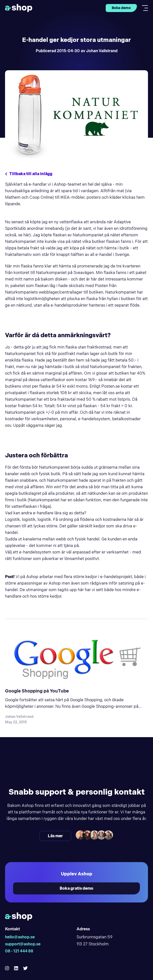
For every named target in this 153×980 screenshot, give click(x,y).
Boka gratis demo (76, 888)
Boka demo (121, 8)
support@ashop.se (23, 944)
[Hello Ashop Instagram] (7, 968)
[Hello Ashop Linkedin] (16, 968)
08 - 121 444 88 (19, 951)
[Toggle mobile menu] (143, 8)
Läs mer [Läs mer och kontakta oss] (55, 836)
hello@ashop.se (20, 937)
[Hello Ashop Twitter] (25, 968)
